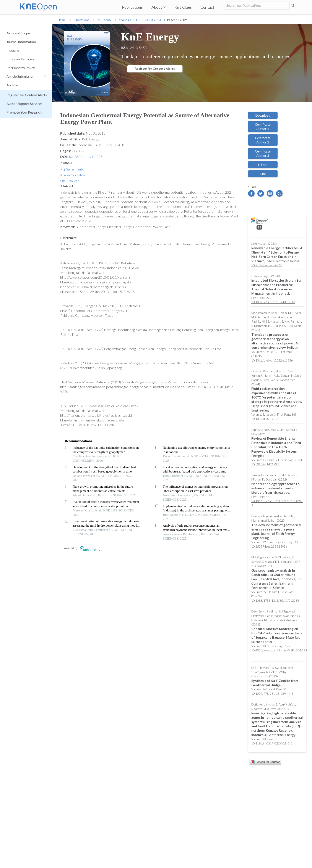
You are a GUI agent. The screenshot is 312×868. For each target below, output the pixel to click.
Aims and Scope (18, 33)
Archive (12, 85)
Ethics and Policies (20, 59)
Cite (263, 174)
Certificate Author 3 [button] (263, 153)
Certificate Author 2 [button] (263, 140)
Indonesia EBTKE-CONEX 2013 (139, 20)
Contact (207, 7)
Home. (62, 20)
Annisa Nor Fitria (73, 175)
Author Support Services (24, 104)
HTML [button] (263, 165)
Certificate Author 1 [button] (263, 127)
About (159, 7)
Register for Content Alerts (27, 95)
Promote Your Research (24, 112)
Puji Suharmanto (72, 169)
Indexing (13, 50)
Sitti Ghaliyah (70, 181)
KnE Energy (103, 20)
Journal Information (21, 42)
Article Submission (20, 76)
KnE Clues (183, 7)
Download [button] (263, 115)
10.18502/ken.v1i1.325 (85, 157)
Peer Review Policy (21, 68)
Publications (132, 7)
